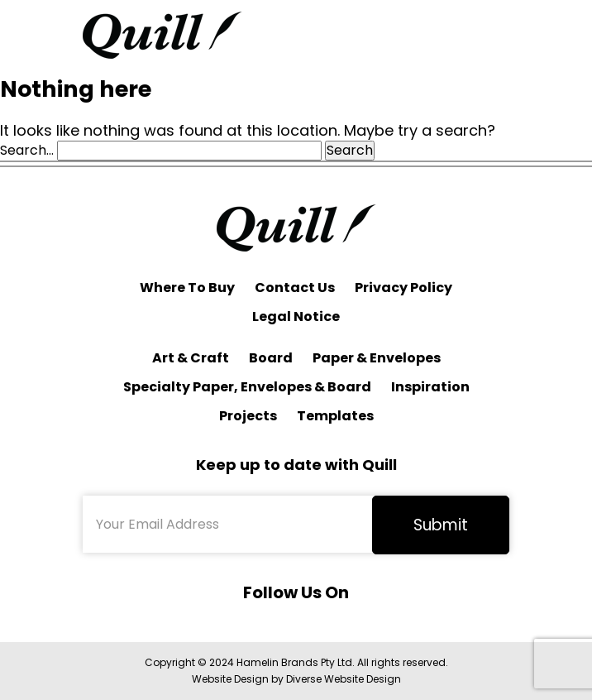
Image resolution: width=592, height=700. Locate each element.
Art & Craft (191, 358)
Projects (248, 416)
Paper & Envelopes (377, 358)
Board (271, 358)
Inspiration (430, 387)
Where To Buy (187, 288)
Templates (335, 416)
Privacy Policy (403, 288)
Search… (27, 151)
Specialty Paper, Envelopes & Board (247, 387)
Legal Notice (296, 316)
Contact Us (295, 288)
